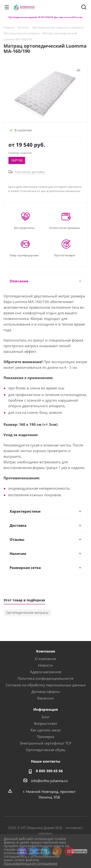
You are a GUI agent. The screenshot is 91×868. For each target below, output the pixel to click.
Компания (46, 651)
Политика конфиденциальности (46, 678)
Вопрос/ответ (46, 723)
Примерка (45, 737)
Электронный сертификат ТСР (45, 743)
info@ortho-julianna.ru (49, 781)
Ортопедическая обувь (46, 750)
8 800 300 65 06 (49, 771)
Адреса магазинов (46, 672)
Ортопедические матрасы (27, 613)
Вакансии (46, 698)
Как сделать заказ (45, 730)
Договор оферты (46, 691)
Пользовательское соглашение (30, 863)
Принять (79, 851)
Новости (45, 665)
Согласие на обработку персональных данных (46, 685)
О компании (46, 659)
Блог (46, 717)
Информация (46, 709)
